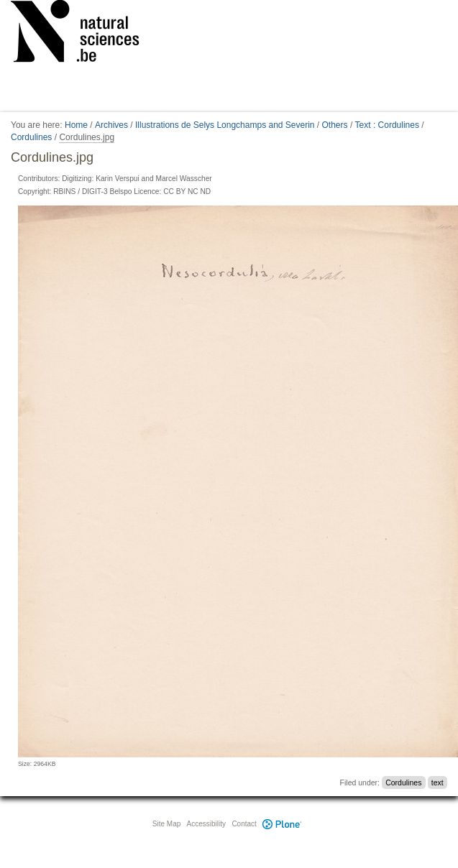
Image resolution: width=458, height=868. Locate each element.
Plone (283, 824)
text (438, 782)
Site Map (166, 824)
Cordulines (31, 137)
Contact (244, 824)
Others (335, 125)
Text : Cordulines (387, 125)
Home (76, 125)
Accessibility (206, 824)
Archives (111, 125)
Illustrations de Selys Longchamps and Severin (225, 125)
